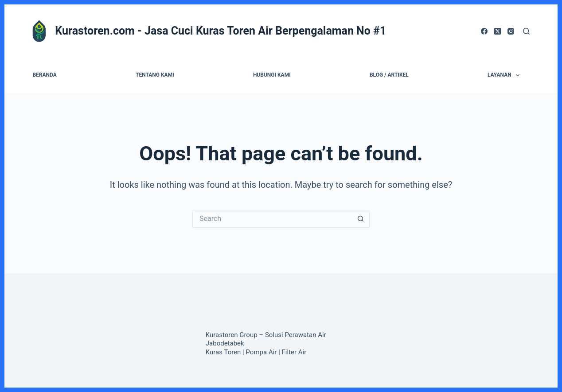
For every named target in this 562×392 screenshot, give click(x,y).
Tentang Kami (155, 75)
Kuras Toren (223, 352)
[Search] (526, 31)
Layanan (505, 75)
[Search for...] (272, 219)
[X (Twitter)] (498, 31)
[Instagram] (511, 31)
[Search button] (361, 219)
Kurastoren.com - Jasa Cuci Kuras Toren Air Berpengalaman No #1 (221, 31)
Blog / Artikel (389, 75)
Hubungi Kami (272, 75)
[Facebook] (484, 31)
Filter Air (294, 352)
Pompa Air (261, 352)
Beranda (44, 75)
